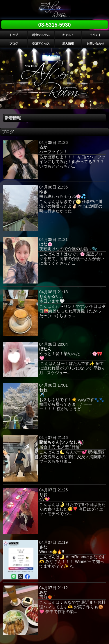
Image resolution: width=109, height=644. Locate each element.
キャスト (68, 35)
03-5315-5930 (54, 25)
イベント (95, 35)
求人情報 (68, 44)
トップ (14, 35)
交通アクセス (41, 44)
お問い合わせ (95, 44)
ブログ (14, 44)
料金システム (41, 35)
